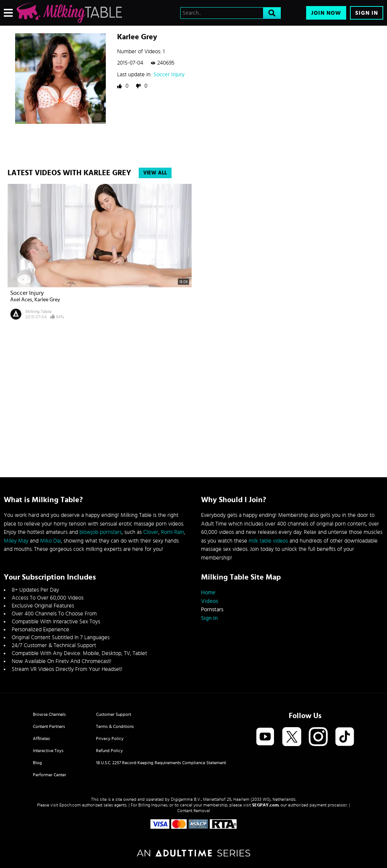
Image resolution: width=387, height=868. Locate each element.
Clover (151, 532)
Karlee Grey (47, 300)
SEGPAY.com (265, 805)
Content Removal (194, 811)
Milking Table (38, 311)
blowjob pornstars (101, 532)
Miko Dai (50, 541)
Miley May (16, 541)
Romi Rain (173, 532)
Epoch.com (70, 805)
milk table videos (268, 541)
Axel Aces (21, 300)
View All (155, 173)
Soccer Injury (169, 75)
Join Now (326, 13)
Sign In (367, 13)
